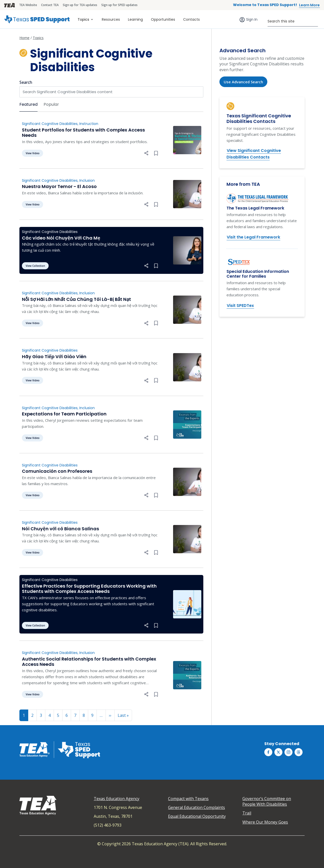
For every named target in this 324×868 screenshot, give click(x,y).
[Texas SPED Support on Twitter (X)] (278, 752)
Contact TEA (50, 5)
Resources (111, 19)
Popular (51, 104)
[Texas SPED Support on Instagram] (288, 752)
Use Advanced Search (243, 82)
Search (26, 82)
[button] (146, 153)
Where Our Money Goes (265, 822)
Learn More (309, 5)
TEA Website (28, 5)
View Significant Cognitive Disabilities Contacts (254, 154)
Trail (247, 813)
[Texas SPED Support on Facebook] (268, 752)
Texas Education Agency (117, 799)
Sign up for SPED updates (119, 5)
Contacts (191, 19)
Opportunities (163, 19)
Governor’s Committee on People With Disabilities (267, 801)
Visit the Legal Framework (253, 237)
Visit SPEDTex (240, 306)
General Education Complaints (197, 807)
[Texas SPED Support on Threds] (299, 752)
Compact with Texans (188, 799)
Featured (28, 104)
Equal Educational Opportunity (197, 816)
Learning (135, 19)
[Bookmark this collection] (156, 153)
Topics (83, 19)
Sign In (252, 19)
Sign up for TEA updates (80, 5)
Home (24, 38)
